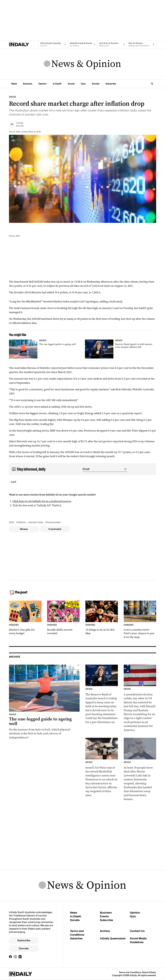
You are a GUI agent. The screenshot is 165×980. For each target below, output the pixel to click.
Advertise (76, 938)
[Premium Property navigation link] (141, 44)
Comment (55, 529)
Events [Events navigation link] (71, 84)
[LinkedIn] (20, 957)
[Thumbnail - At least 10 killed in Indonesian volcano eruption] (140, 769)
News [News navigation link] (14, 84)
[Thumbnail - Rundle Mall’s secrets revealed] (63, 618)
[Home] (24, 44)
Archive (105, 931)
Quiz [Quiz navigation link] (83, 84)
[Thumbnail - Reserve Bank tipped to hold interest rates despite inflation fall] (121, 349)
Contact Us (137, 931)
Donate (24, 949)
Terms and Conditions (130, 972)
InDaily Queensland (113, 938)
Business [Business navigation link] (28, 84)
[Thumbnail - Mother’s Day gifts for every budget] (25, 618)
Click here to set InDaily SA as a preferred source (42, 501)
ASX (11, 522)
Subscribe (24, 940)
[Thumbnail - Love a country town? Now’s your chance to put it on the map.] (140, 620)
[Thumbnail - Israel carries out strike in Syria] (102, 767)
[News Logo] (82, 64)
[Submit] (124, 469)
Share (24, 529)
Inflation (21, 522)
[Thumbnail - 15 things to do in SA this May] (102, 618)
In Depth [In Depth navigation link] (57, 84)
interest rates (36, 522)
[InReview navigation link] (112, 44)
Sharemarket (53, 522)
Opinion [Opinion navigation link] (42, 84)
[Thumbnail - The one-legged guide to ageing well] (45, 349)
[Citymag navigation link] (82, 44)
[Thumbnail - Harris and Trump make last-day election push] (140, 698)
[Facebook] (10, 957)
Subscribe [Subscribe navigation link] (111, 84)
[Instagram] (15, 957)
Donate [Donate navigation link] (96, 84)
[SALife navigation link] (53, 44)
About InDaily (149, 972)
